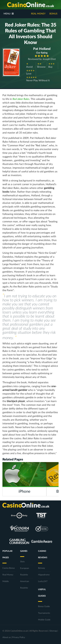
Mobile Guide (44, 620)
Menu (9, 14)
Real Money (38, 14)
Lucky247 (43, 581)
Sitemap (53, 631)
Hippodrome (44, 575)
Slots (22, 562)
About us (7, 637)
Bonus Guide (44, 607)
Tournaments (44, 613)
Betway (42, 568)
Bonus (53, 14)
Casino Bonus (9, 568)
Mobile (6, 581)
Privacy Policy (19, 637)
